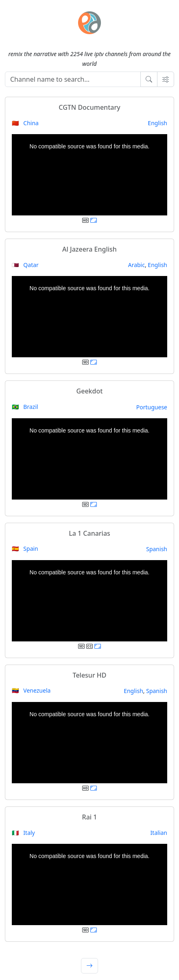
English (157, 123)
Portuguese (152, 407)
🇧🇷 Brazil (25, 407)
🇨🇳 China (25, 123)
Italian (159, 833)
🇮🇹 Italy (23, 833)
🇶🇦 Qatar (25, 265)
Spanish (157, 549)
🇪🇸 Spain (25, 549)
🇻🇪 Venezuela (31, 690)
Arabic (136, 265)
